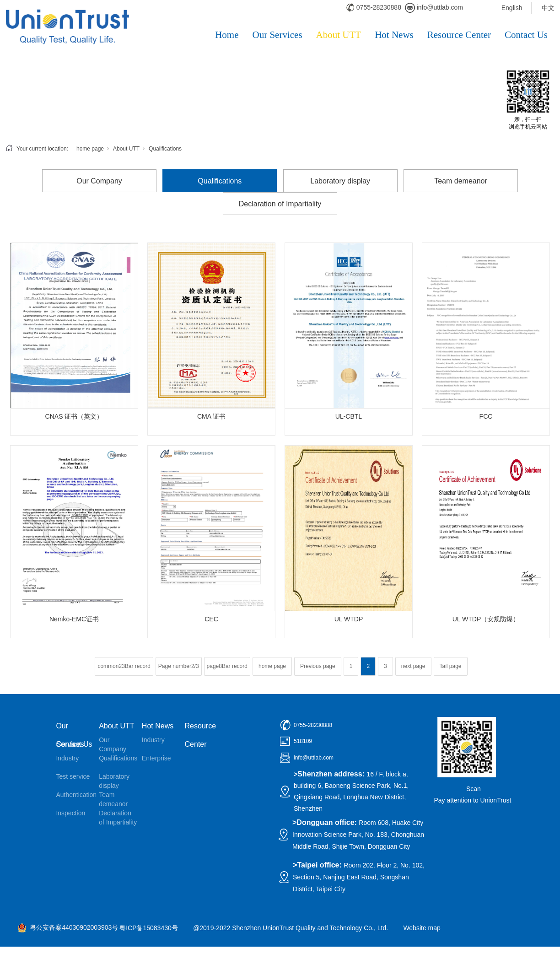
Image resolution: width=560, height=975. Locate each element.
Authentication (75, 795)
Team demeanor (461, 181)
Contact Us (526, 35)
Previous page (318, 666)
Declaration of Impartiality (280, 204)
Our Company (99, 181)
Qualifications (165, 149)
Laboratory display (340, 181)
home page (90, 149)
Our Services (277, 35)
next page (413, 666)
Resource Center (459, 35)
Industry (67, 758)
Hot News (394, 35)
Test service (73, 776)
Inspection (70, 813)
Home (227, 35)
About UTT (339, 35)
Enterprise (156, 758)
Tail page (451, 666)
